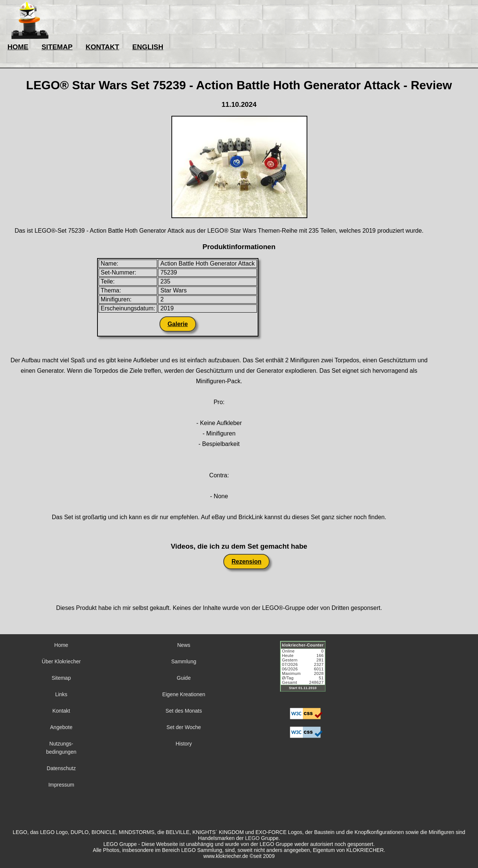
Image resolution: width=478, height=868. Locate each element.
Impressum (61, 785)
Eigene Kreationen (184, 694)
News (184, 645)
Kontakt (61, 711)
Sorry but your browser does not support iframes (306, 671)
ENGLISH (148, 47)
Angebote (61, 727)
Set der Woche (184, 727)
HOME (18, 47)
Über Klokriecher (61, 661)
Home (61, 645)
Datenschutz (61, 768)
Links (61, 694)
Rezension (246, 562)
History (184, 744)
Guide (184, 678)
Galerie (178, 324)
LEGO (252, 838)
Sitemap (61, 678)
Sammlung (184, 661)
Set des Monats (184, 711)
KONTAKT (102, 47)
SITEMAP (57, 47)
